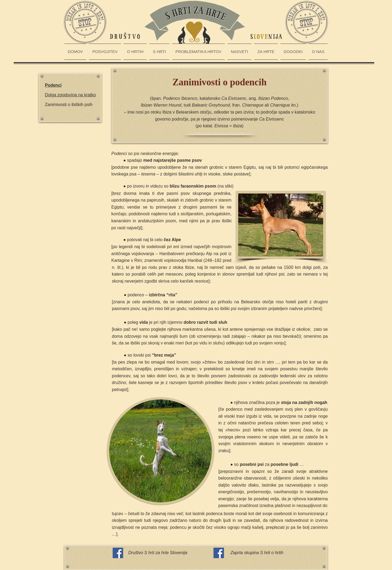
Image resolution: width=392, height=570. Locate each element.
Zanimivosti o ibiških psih (69, 105)
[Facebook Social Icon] (118, 553)
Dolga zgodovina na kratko (70, 95)
